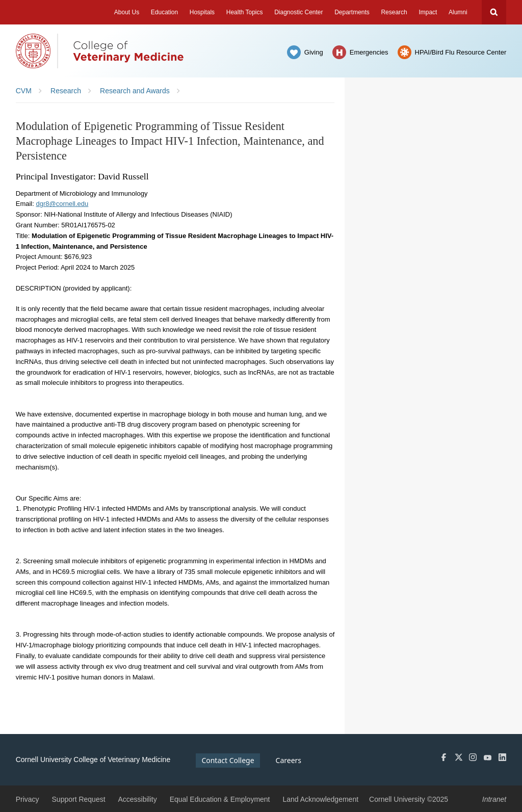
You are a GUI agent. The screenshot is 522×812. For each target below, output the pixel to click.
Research (394, 12)
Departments (352, 12)
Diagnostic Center (298, 12)
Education (164, 12)
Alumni (458, 12)
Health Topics (245, 12)
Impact (428, 12)
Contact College (228, 760)
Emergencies (369, 52)
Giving (314, 52)
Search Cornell (494, 12)
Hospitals (202, 12)
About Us (127, 12)
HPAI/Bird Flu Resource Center (461, 52)
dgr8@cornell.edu (62, 204)
